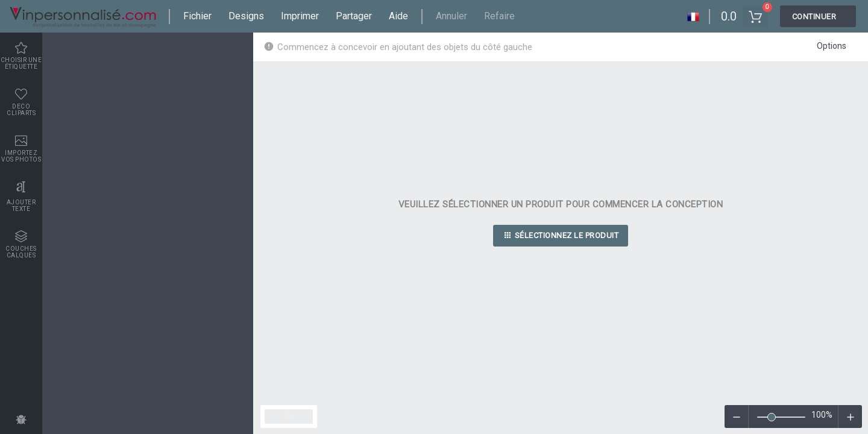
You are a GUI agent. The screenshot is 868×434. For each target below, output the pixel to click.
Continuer (814, 17)
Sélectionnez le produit (561, 237)
